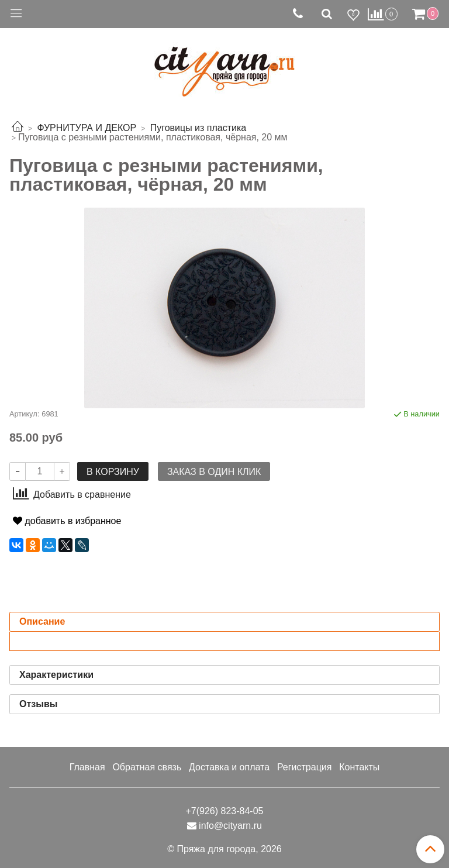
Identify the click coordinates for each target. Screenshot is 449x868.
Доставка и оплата (229, 767)
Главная (87, 767)
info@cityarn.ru (230, 826)
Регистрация (305, 767)
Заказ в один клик (214, 472)
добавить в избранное (67, 521)
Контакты (359, 767)
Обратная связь (147, 767)
